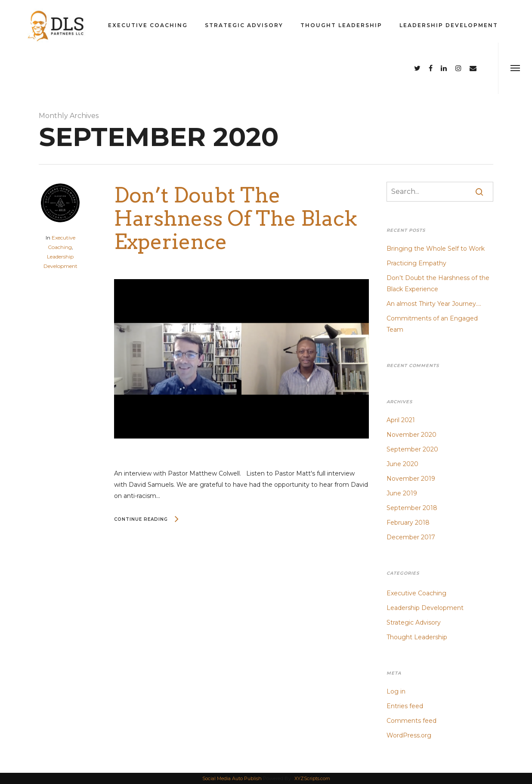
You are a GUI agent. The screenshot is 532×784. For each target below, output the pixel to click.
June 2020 (402, 464)
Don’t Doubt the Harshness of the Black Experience (236, 218)
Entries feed (405, 706)
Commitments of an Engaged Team (432, 324)
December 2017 (411, 537)
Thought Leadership (341, 25)
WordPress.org (409, 735)
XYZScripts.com (312, 778)
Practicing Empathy (416, 263)
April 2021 (401, 420)
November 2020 (411, 435)
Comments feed (411, 721)
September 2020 (412, 449)
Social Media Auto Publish (232, 778)
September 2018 (412, 508)
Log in (396, 691)
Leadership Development (449, 25)
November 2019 (411, 479)
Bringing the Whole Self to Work (436, 249)
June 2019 (402, 493)
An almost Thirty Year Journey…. (434, 304)
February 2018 (408, 523)
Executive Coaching (148, 25)
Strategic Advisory (244, 25)
